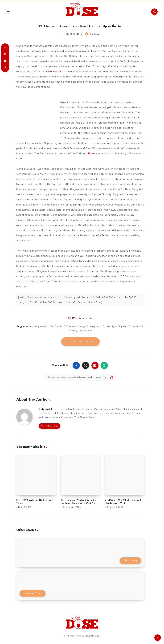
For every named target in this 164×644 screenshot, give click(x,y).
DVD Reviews (80, 318)
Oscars (107, 326)
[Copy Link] (80, 377)
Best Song (131, 189)
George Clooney (102, 194)
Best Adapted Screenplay (32, 51)
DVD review (70, 326)
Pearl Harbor (53, 72)
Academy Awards (79, 46)
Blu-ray (93, 153)
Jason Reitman (60, 61)
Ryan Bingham (119, 326)
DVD (123, 61)
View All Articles (50, 426)
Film (91, 318)
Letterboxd (135, 413)
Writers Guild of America (117, 51)
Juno (80, 128)
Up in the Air (86, 330)
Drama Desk (50, 413)
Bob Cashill (56, 326)
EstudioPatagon (93, 636)
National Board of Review (32, 56)
